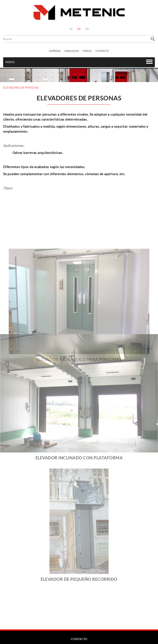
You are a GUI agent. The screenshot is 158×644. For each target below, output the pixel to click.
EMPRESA (55, 51)
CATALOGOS (71, 51)
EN (87, 29)
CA (71, 29)
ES (79, 29)
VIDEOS (87, 51)
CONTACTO (102, 51)
